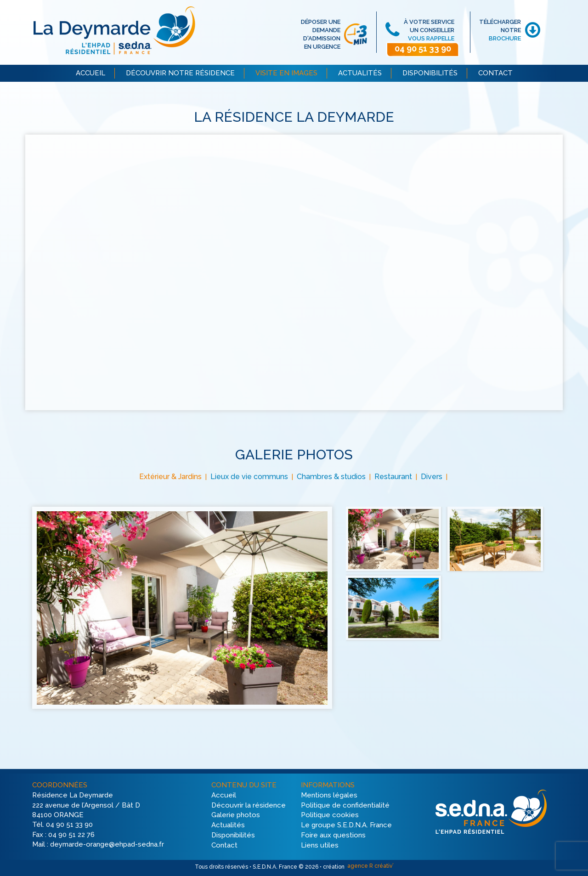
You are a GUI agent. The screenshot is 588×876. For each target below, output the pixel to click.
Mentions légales (329, 795)
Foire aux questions (333, 835)
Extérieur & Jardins (170, 477)
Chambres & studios (331, 477)
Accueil (224, 795)
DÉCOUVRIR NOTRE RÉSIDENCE (180, 73)
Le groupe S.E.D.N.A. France (346, 825)
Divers (432, 477)
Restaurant (393, 477)
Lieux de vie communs (249, 477)
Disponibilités (233, 835)
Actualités (228, 825)
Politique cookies (330, 815)
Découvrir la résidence (249, 805)
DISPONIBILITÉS (430, 73)
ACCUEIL (90, 73)
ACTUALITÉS (360, 73)
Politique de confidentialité (345, 805)
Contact (224, 845)
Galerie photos (236, 815)
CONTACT (495, 73)
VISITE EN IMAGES (286, 73)
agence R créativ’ (370, 866)
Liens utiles (320, 845)
